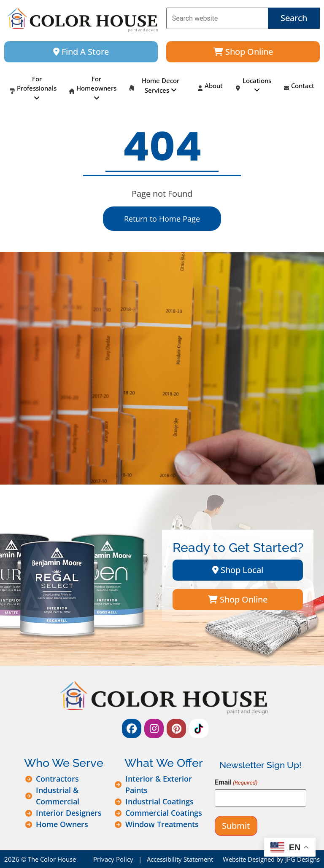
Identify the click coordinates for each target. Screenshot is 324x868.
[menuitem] (33, 89)
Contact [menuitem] (299, 88)
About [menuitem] (210, 88)
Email (236, 782)
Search (294, 18)
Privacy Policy (113, 859)
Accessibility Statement (180, 859)
